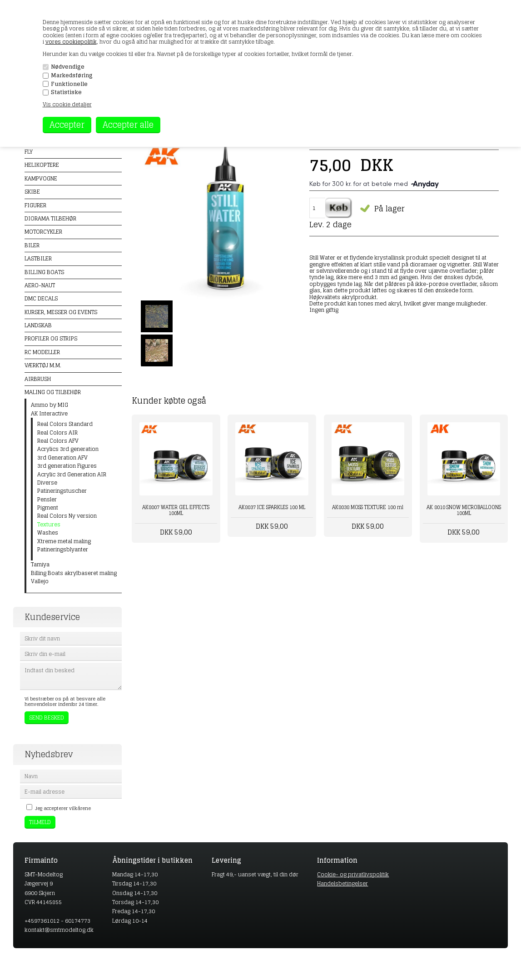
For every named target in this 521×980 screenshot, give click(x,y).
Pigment (48, 508)
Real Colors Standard (65, 424)
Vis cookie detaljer (67, 104)
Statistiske (66, 92)
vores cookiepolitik (71, 42)
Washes (48, 533)
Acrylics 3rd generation (68, 449)
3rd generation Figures (67, 466)
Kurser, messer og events (61, 312)
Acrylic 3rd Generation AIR (72, 475)
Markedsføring (72, 75)
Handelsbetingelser (342, 883)
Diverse (47, 483)
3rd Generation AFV (62, 458)
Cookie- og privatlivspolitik (353, 874)
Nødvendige (68, 67)
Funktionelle (69, 84)
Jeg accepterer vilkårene (63, 808)
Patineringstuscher (62, 491)
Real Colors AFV (58, 441)
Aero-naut (40, 285)
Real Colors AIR (57, 433)
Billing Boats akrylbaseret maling (74, 573)
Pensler (47, 500)
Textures (49, 525)
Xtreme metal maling (64, 541)
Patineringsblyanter (63, 550)
